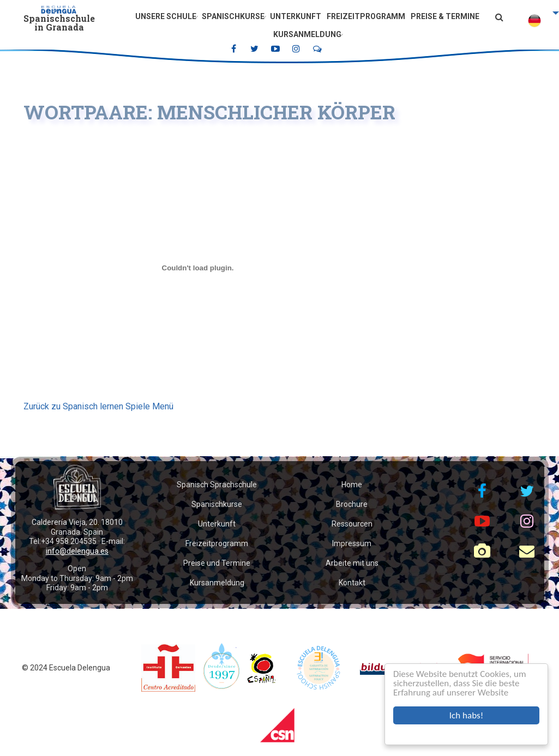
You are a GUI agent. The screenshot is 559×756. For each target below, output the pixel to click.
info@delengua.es (77, 551)
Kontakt (352, 583)
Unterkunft (296, 16)
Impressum (352, 543)
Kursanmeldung (307, 34)
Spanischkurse (233, 16)
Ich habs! (466, 715)
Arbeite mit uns (352, 563)
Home (352, 485)
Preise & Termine (445, 16)
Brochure (352, 504)
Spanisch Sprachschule (217, 485)
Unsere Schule (166, 16)
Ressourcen (352, 524)
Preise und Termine (217, 563)
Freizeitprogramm (366, 16)
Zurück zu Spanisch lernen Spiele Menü (98, 406)
